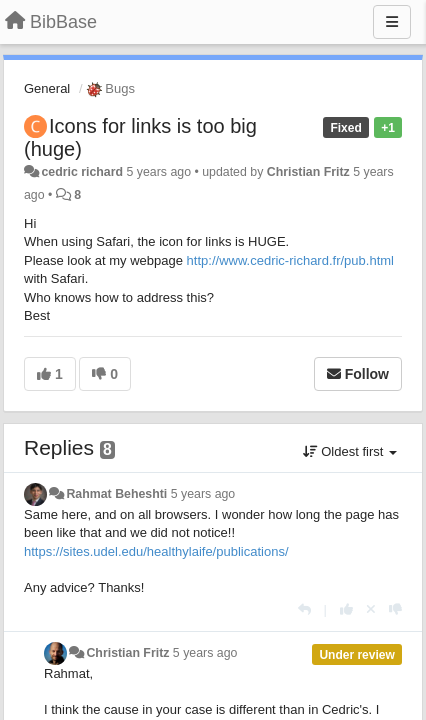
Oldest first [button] (350, 451)
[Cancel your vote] (371, 609)
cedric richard (82, 172)
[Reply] (304, 609)
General (47, 88)
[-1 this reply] (395, 609)
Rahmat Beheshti (116, 494)
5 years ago (203, 494)
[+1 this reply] (346, 609)
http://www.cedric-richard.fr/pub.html (290, 260)
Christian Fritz (308, 172)
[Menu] (392, 22)
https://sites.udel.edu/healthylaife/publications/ (156, 551)
